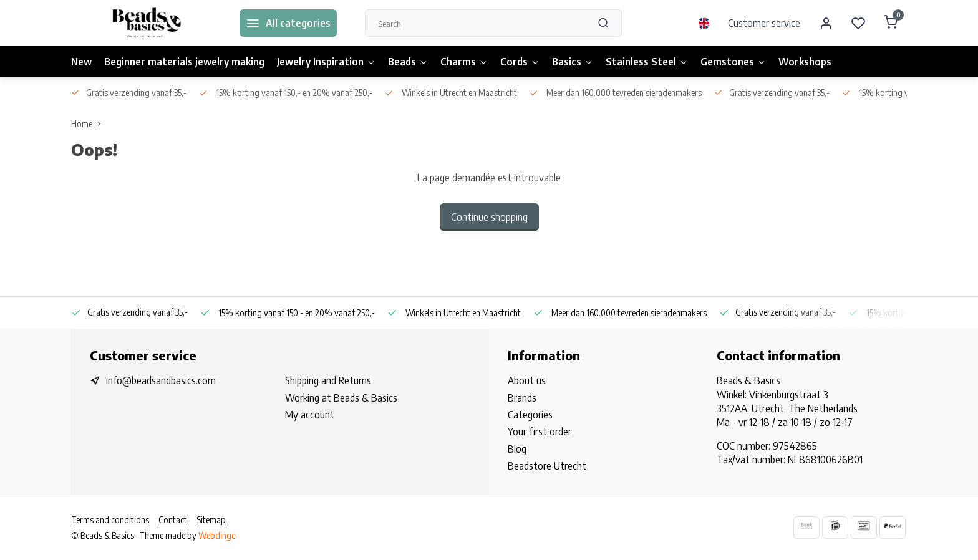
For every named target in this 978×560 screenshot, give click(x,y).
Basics (573, 62)
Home (89, 124)
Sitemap (211, 520)
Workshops (805, 62)
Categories (530, 415)
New (81, 62)
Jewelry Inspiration (326, 62)
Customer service (764, 23)
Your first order (540, 432)
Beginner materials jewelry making (184, 62)
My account (310, 415)
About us (527, 380)
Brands (522, 398)
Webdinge (217, 535)
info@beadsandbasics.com (161, 380)
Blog (517, 449)
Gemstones (733, 62)
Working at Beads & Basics (341, 398)
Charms (464, 62)
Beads (408, 62)
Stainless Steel (647, 62)
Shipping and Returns (328, 380)
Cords (520, 62)
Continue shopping (489, 217)
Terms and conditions (110, 520)
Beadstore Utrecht (547, 466)
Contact (173, 520)
